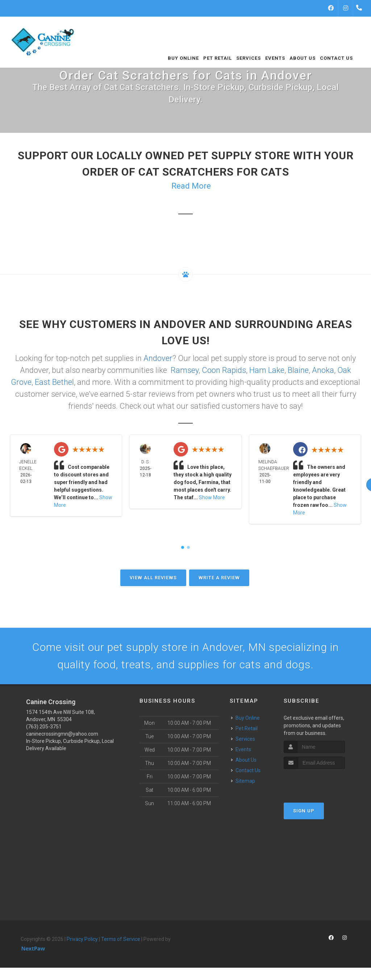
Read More (191, 186)
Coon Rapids (224, 370)
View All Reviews (153, 578)
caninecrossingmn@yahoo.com (62, 734)
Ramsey (185, 370)
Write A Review (219, 578)
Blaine (298, 370)
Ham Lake (267, 370)
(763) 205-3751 (44, 727)
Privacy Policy (82, 939)
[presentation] (322, 783)
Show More (212, 497)
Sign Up (304, 811)
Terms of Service (121, 939)
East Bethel (54, 382)
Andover (158, 358)
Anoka (323, 370)
